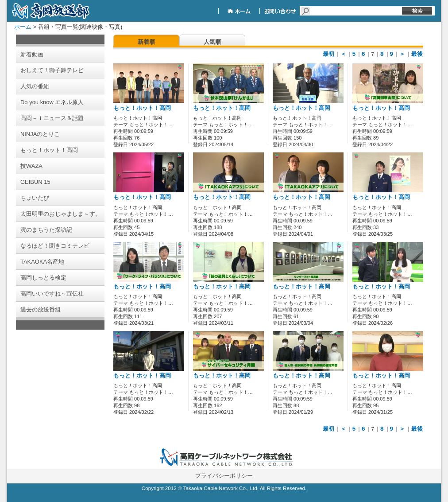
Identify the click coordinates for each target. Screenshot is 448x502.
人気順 (212, 42)
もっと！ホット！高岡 (142, 108)
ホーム (23, 27)
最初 (328, 54)
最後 (417, 54)
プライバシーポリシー (224, 476)
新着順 (146, 42)
